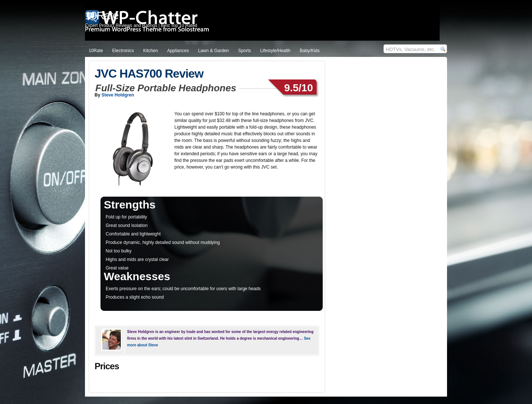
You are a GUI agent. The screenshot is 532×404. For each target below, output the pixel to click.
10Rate (96, 51)
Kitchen (150, 51)
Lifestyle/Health (275, 51)
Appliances (178, 51)
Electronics (123, 51)
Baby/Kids (310, 51)
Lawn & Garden (213, 51)
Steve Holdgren (118, 95)
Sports (245, 51)
